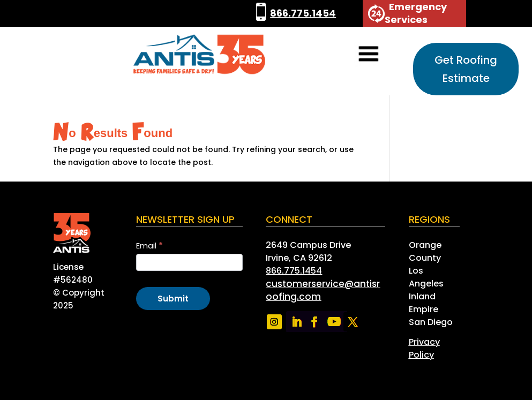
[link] (261, 13)
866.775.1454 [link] (303, 13)
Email (149, 246)
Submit (173, 299)
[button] (354, 55)
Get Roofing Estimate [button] (466, 69)
